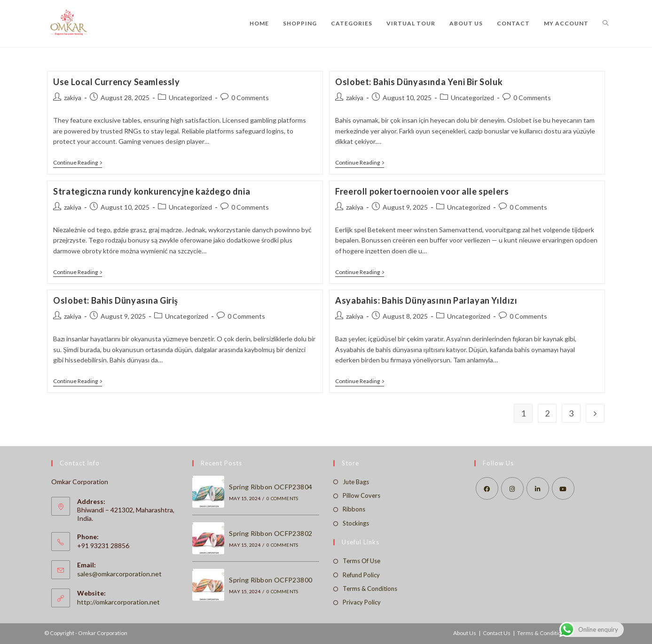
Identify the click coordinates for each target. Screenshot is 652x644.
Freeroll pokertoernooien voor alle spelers (422, 191)
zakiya (73, 98)
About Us (465, 633)
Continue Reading (78, 163)
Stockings (356, 523)
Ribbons (354, 509)
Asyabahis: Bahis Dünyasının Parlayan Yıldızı (426, 300)
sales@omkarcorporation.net (119, 574)
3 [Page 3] (571, 413)
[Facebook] (487, 488)
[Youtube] (563, 488)
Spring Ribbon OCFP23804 (271, 487)
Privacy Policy (362, 602)
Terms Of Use (361, 561)
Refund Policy (361, 575)
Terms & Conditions (370, 589)
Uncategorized (190, 98)
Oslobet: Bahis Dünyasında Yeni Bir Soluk (419, 82)
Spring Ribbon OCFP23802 (271, 533)
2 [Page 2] (547, 413)
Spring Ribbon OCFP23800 (271, 580)
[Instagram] (512, 488)
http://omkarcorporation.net (118, 602)
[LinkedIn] (538, 488)
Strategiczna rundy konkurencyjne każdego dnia (152, 191)
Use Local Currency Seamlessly (116, 82)
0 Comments (250, 98)
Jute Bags (356, 482)
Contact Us (497, 633)
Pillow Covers (361, 495)
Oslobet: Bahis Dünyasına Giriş (115, 300)
